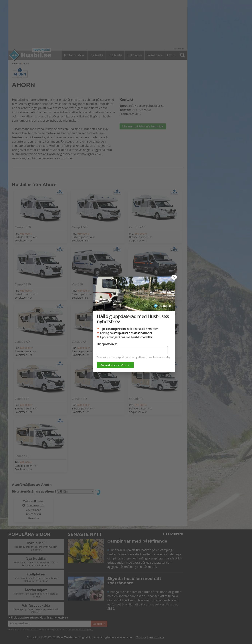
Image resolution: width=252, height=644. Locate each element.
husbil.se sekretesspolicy (159, 357)
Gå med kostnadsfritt (115, 365)
